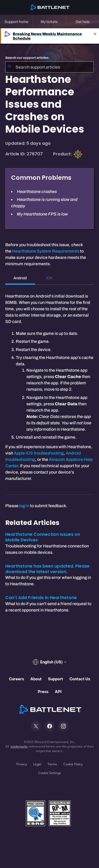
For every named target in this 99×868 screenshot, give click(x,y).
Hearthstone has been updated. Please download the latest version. (47, 569)
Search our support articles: (27, 58)
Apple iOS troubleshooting (39, 453)
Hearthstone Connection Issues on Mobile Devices (43, 537)
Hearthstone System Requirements (46, 251)
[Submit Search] (10, 67)
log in (24, 506)
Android (20, 278)
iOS (49, 278)
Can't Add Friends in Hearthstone (41, 598)
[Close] (95, 36)
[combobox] (49, 67)
